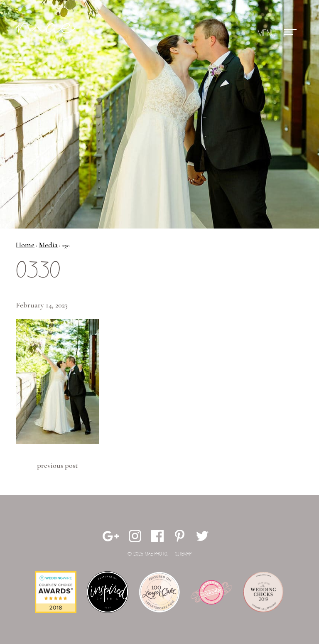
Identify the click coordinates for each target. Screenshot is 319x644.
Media (48, 245)
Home (25, 245)
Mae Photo (47, 33)
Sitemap (183, 554)
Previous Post (57, 465)
